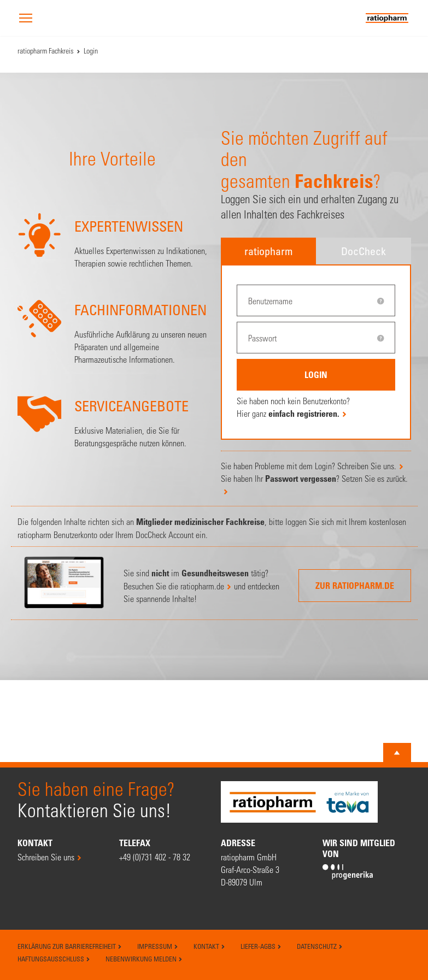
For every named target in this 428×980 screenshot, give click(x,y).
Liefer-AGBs (261, 946)
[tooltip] (380, 301)
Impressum (158, 946)
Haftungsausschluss (54, 959)
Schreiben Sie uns (46, 857)
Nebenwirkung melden (144, 959)
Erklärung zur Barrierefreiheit (70, 946)
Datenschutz (320, 946)
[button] (26, 19)
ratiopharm (268, 251)
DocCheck (363, 251)
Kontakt (209, 946)
